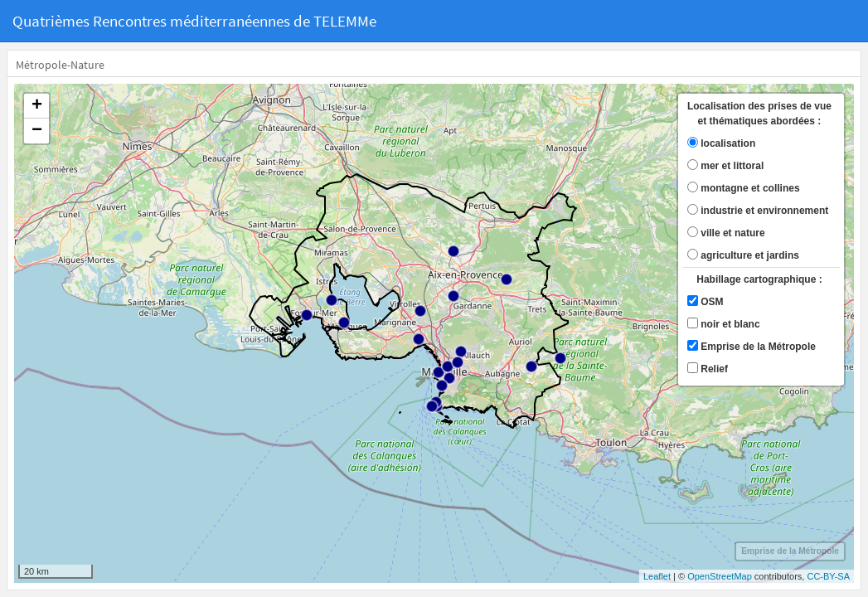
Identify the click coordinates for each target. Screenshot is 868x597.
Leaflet (657, 576)
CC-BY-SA (828, 576)
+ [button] (37, 106)
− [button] (37, 131)
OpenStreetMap (720, 576)
